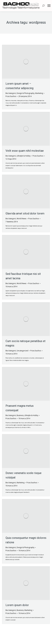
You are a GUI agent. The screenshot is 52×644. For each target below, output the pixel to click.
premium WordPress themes (35, 638)
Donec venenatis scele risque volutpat (24, 475)
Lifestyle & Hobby (24, 156)
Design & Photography (26, 93)
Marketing (39, 93)
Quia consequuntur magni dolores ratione (26, 540)
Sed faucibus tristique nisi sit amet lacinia (23, 276)
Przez (11, 96)
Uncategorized (22, 351)
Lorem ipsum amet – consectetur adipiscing (19, 86)
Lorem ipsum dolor (17, 605)
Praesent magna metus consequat (20, 408)
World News (21, 219)
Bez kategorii (11, 93)
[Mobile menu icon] (49, 6)
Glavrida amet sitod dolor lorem (25, 213)
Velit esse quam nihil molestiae (25, 151)
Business (20, 415)
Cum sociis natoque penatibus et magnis (26, 343)
